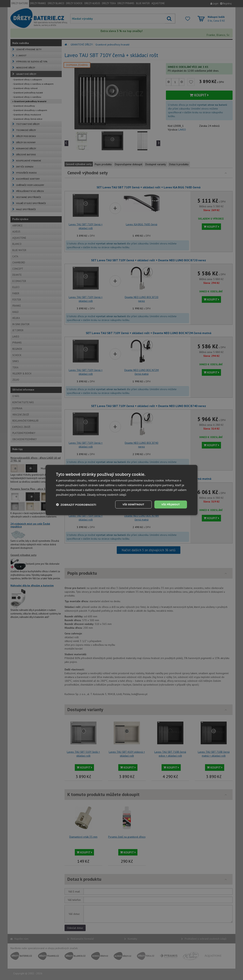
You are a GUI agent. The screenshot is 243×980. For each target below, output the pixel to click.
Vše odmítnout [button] (131, 504)
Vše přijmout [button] (170, 504)
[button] (76, 505)
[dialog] (121, 490)
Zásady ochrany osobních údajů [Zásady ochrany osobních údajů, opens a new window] (108, 494)
